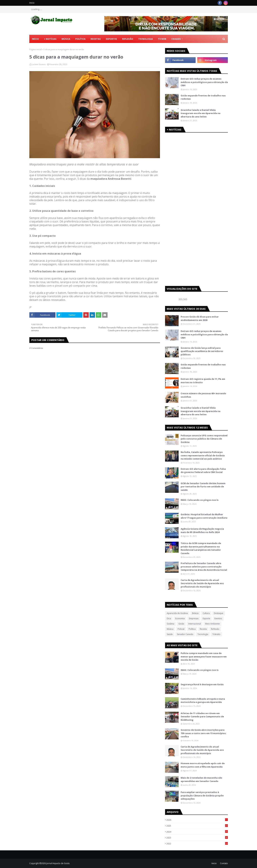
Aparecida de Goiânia (177, 613)
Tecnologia (203, 634)
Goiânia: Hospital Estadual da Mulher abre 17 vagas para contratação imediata (204, 516)
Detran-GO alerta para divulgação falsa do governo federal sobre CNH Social (203, 471)
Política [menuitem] (80, 39)
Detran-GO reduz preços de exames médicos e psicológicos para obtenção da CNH (204, 82)
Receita (203, 629)
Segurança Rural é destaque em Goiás (202, 684)
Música (170, 629)
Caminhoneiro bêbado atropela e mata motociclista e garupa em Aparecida (203, 701)
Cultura (206, 613)
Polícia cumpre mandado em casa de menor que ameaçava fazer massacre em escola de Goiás (204, 656)
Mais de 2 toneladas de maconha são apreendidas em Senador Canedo (201, 779)
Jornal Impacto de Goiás (58, 863)
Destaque (219, 613)
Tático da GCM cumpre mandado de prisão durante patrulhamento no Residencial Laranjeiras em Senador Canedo (201, 548)
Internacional (195, 624)
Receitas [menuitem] (96, 39)
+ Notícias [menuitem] (50, 39)
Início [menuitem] (35, 39)
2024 (197, 832)
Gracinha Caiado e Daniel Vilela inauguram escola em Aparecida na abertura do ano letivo (201, 113)
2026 (197, 820)
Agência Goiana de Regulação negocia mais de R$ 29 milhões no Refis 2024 (202, 530)
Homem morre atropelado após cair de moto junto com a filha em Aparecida (203, 765)
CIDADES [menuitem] (176, 39)
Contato (224, 863)
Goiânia (170, 624)
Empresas (194, 618)
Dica (169, 618)
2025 (197, 826)
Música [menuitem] (66, 39)
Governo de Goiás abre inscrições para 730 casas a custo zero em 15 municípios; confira (203, 733)
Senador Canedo (185, 634)
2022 (197, 844)
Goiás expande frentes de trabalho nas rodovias (203, 97)
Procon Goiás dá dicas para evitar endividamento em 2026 (200, 318)
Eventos (218, 618)
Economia (180, 618)
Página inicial (36, 49)
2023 (197, 838)
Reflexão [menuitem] (128, 39)
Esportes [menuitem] (111, 39)
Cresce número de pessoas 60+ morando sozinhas (203, 395)
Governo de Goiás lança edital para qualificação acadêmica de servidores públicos (202, 351)
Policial (181, 629)
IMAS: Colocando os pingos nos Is (200, 500)
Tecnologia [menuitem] (146, 39)
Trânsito (216, 634)
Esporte (206, 618)
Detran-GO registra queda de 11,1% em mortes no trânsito (203, 381)
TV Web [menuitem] (162, 39)
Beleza (195, 613)
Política (192, 629)
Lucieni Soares (39, 64)
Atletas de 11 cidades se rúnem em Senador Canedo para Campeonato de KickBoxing (202, 717)
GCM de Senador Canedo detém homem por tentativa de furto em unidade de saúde (203, 487)
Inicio (32, 3)
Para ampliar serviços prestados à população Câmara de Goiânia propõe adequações (202, 795)
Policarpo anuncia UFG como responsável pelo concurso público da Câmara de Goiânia (204, 439)
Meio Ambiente (212, 624)
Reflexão (215, 629)
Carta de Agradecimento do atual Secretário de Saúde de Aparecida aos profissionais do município (202, 583)
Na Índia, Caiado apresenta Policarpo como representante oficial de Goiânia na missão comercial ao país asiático (203, 455)
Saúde (170, 634)
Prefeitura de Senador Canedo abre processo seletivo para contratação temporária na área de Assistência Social (204, 567)
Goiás (181, 624)
